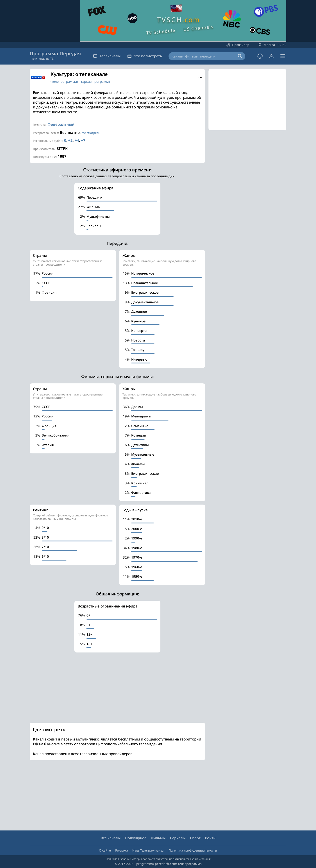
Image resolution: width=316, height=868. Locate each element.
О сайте (105, 850)
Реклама (122, 850)
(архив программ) (96, 81)
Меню (200, 77)
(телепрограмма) (64, 81)
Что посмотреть (145, 56)
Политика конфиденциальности (193, 850)
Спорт (195, 838)
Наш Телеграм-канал (148, 850)
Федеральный (61, 124)
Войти (210, 838)
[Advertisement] (117, 688)
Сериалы (178, 838)
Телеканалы (107, 56)
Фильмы (158, 838)
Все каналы (111, 838)
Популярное (136, 838)
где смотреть (90, 133)
